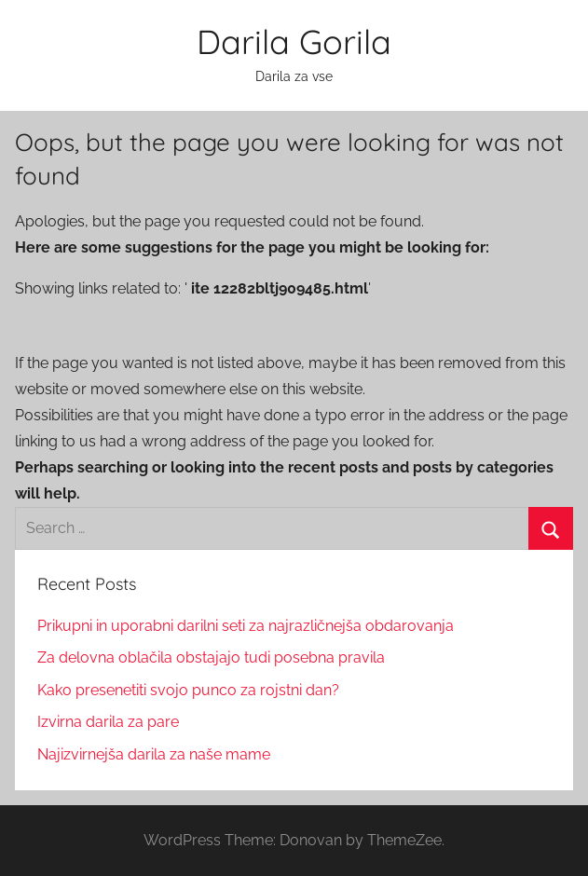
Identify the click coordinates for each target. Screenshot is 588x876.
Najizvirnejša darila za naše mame (154, 754)
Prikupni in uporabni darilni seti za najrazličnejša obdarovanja (246, 626)
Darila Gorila (294, 41)
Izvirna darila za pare (108, 722)
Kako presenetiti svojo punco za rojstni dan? (188, 690)
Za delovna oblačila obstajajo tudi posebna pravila (211, 657)
